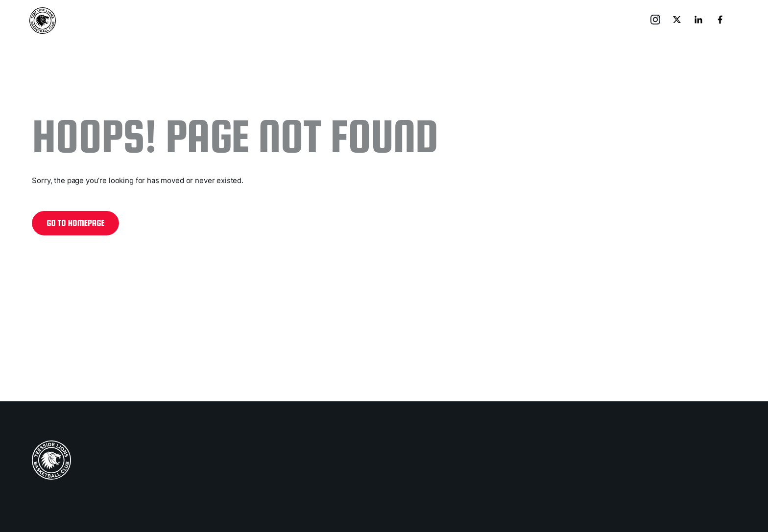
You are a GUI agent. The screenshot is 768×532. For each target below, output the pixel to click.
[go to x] (678, 21)
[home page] (51, 460)
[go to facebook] (721, 21)
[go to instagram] (656, 21)
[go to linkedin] (699, 21)
